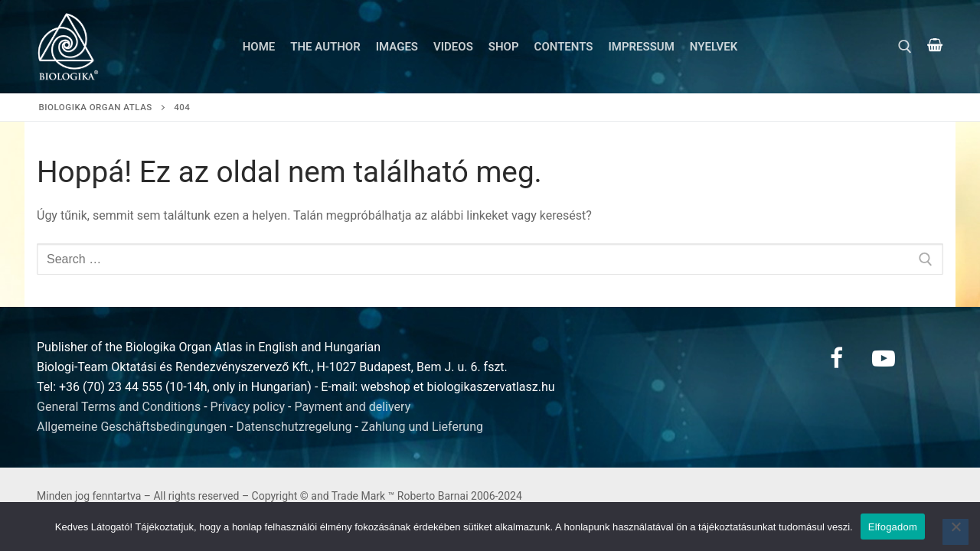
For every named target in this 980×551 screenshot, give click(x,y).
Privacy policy (248, 407)
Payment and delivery (352, 407)
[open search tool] (905, 47)
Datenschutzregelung (294, 427)
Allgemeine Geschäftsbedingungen (132, 427)
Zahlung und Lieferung (422, 427)
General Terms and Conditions (119, 407)
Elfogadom (893, 527)
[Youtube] (884, 358)
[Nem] (955, 532)
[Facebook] (836, 358)
